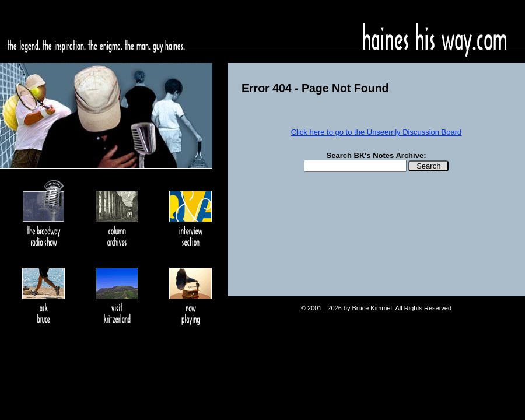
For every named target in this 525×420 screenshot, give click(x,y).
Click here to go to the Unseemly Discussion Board (377, 132)
